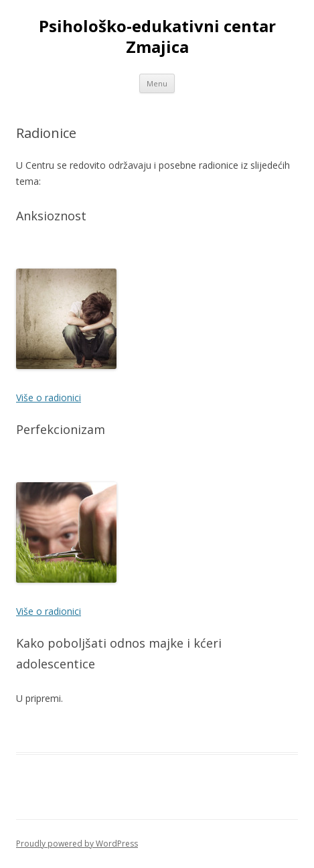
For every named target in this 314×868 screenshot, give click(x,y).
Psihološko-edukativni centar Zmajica (157, 37)
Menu (157, 83)
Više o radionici (49, 397)
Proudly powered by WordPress (77, 844)
